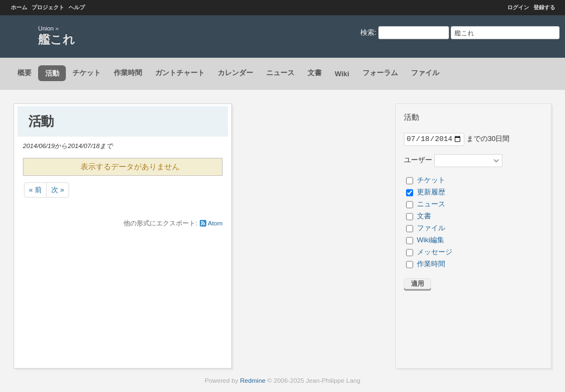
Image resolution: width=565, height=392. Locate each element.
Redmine (253, 380)
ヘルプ (77, 7)
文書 (315, 73)
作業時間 (128, 73)
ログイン (518, 7)
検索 (367, 32)
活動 (52, 73)
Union (46, 28)
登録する (544, 7)
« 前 (35, 190)
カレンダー (235, 73)
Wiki (342, 74)
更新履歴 (431, 192)
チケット (87, 73)
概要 (24, 73)
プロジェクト (48, 7)
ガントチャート (180, 73)
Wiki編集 (431, 240)
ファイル (425, 73)
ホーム (19, 7)
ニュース (280, 73)
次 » (58, 190)
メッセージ (435, 252)
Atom (215, 223)
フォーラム (380, 73)
